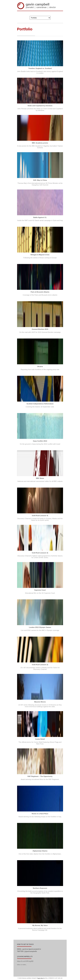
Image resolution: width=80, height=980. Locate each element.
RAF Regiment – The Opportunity (40, 776)
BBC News (40, 478)
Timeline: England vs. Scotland (40, 68)
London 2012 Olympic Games (40, 627)
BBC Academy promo (40, 143)
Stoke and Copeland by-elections (40, 106)
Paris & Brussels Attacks (40, 292)
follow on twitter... (22, 965)
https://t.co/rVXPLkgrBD (25, 961)
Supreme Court (40, 590)
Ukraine (40, 366)
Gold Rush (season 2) (40, 665)
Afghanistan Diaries (40, 851)
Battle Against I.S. (40, 217)
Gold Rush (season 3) (40, 553)
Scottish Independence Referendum (40, 404)
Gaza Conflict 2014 (40, 441)
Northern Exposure (40, 888)
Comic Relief (40, 739)
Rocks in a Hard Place (40, 814)
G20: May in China (40, 180)
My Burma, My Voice (40, 925)
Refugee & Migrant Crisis (40, 255)
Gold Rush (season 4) (40, 516)
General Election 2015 (40, 329)
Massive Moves (40, 702)
